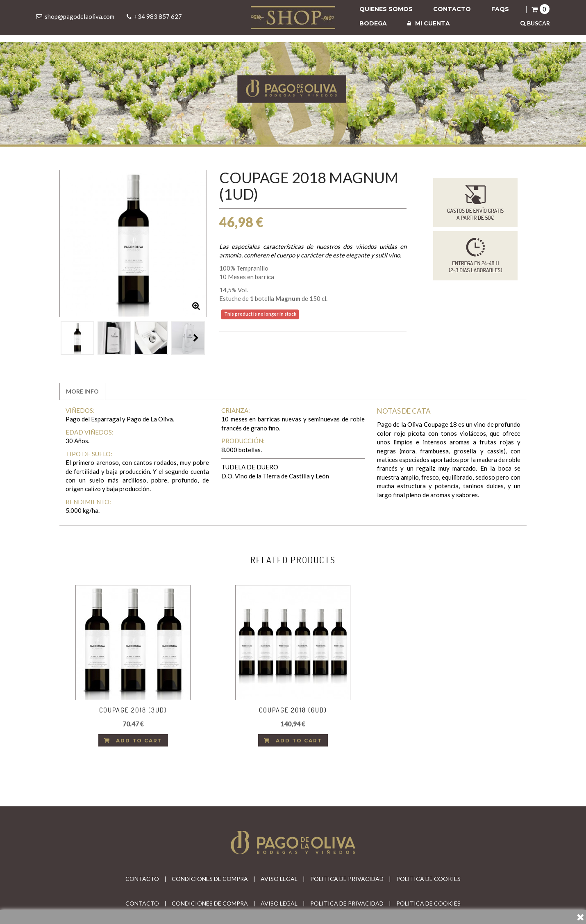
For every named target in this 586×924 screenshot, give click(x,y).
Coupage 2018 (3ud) (133, 710)
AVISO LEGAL (279, 879)
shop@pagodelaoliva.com (79, 16)
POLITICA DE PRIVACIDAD (347, 879)
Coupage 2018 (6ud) (293, 710)
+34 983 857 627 (158, 16)
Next (196, 338)
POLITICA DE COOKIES (428, 879)
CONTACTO (142, 879)
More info (82, 391)
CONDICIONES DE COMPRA (210, 879)
